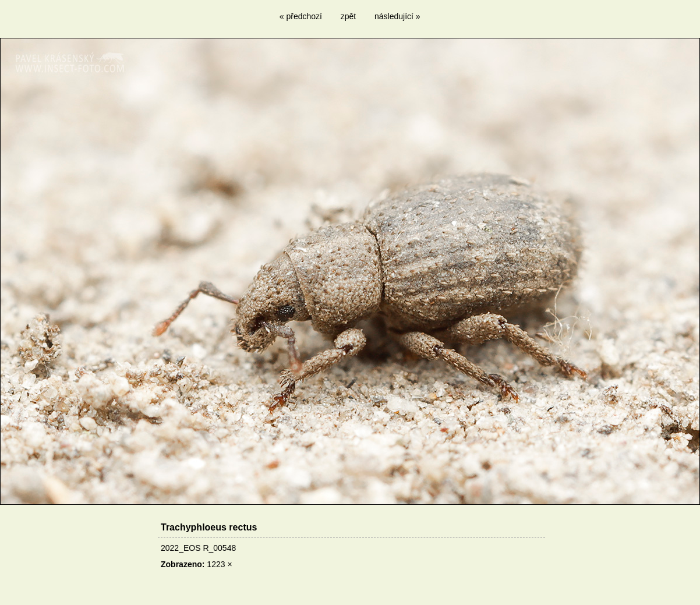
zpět (348, 16)
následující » (397, 16)
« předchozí (301, 16)
